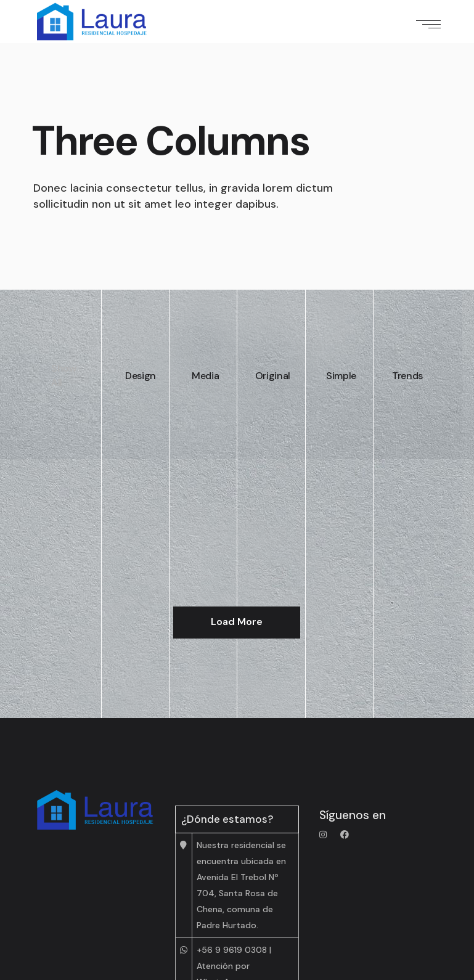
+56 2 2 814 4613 (231, 904)
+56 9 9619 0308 (232, 846)
